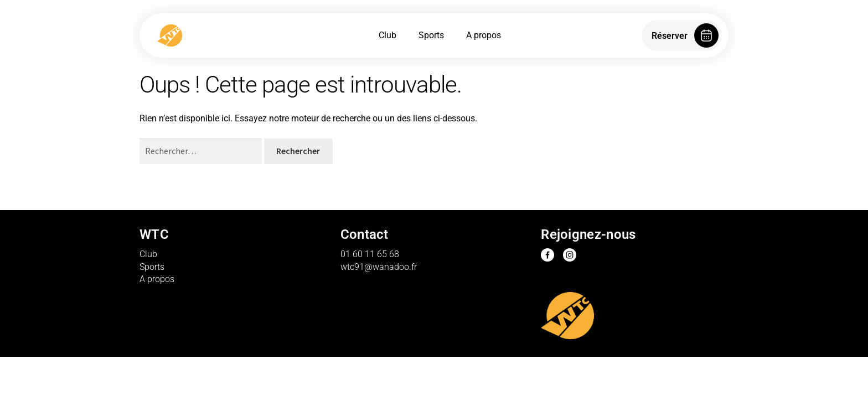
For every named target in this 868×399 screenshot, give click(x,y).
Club (387, 35)
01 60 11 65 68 (370, 254)
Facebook (547, 255)
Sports (431, 35)
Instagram (570, 255)
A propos (484, 35)
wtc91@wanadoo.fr (379, 267)
